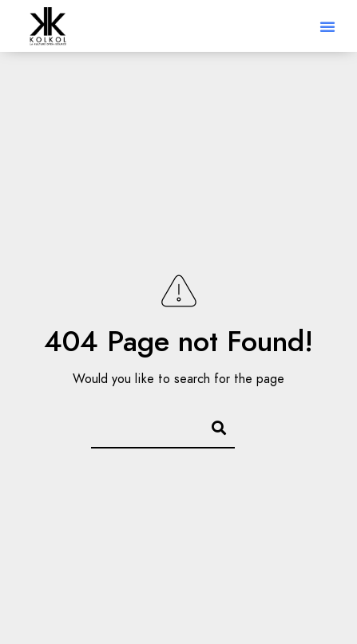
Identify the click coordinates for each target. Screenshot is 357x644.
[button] (327, 26)
